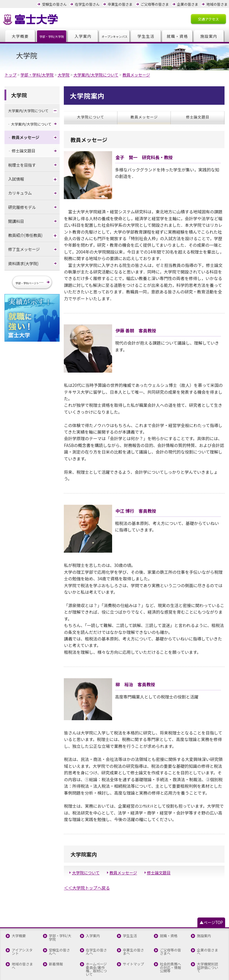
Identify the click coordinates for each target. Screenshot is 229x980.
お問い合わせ (22, 957)
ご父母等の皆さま (156, 4)
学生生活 (146, 36)
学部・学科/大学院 (60, 914)
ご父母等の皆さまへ (172, 927)
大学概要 (20, 36)
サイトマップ (133, 940)
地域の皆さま (217, 4)
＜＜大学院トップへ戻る (86, 864)
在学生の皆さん (90, 4)
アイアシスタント (24, 927)
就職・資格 (177, 36)
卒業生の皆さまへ (135, 927)
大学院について (85, 850)
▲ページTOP (212, 899)
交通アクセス (209, 18)
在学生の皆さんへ (98, 927)
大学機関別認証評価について (209, 941)
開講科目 (16, 219)
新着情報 (55, 940)
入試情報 (16, 178)
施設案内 (209, 36)
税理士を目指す (22, 164)
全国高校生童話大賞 (61, 958)
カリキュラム (20, 192)
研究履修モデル (22, 205)
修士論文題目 (157, 850)
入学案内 (83, 36)
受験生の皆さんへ (61, 927)
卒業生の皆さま (122, 4)
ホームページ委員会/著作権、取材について (98, 943)
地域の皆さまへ (24, 940)
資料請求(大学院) (23, 261)
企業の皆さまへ (209, 926)
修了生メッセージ (23, 247)
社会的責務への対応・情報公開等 (172, 943)
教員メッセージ (122, 850)
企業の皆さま (188, 4)
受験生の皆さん (58, 4)
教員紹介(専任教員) (25, 233)
